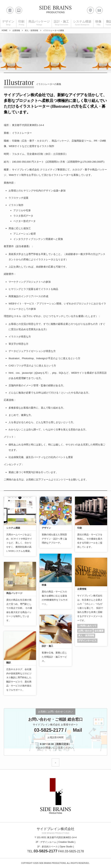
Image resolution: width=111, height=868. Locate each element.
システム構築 (13, 528)
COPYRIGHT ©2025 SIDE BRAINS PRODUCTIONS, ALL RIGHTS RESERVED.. (56, 863)
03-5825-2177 (46, 730)
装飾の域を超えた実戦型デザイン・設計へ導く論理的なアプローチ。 (54, 539)
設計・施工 (47, 646)
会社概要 (99, 631)
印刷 (80, 528)
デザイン (46, 528)
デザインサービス (87, 641)
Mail (75, 730)
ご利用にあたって (87, 626)
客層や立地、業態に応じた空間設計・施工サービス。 (54, 657)
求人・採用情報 (86, 636)
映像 (44, 585)
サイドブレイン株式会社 (55, 829)
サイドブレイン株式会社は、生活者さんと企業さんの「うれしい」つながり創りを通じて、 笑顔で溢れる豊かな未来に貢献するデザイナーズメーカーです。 (90, 608)
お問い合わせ (85, 631)
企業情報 (82, 589)
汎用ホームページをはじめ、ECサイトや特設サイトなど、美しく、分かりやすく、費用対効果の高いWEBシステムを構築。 (19, 543)
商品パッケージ (14, 593)
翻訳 (9, 663)
